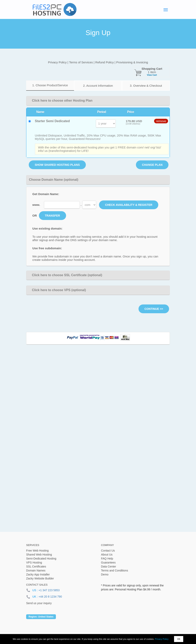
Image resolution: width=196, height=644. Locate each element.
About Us (107, 555)
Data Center (108, 566)
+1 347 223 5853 (49, 590)
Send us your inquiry (39, 603)
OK (179, 639)
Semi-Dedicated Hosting (41, 559)
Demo (105, 574)
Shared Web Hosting (39, 555)
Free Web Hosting (37, 551)
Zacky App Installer (38, 574)
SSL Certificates (36, 566)
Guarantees (108, 563)
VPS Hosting (34, 563)
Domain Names (36, 570)
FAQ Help (107, 559)
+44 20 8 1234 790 (50, 597)
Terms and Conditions (114, 570)
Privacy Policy (162, 639)
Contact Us (108, 551)
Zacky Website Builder (40, 578)
